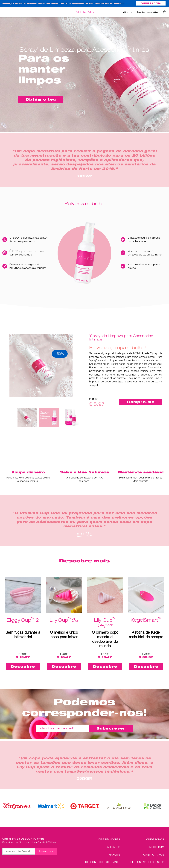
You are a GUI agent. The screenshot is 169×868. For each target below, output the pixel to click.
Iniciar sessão (148, 13)
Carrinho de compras (165, 12)
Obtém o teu (41, 99)
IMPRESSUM (156, 847)
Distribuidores (109, 839)
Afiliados (114, 847)
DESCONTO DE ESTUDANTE (103, 862)
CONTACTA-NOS (154, 855)
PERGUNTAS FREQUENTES (147, 862)
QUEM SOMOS (155, 839)
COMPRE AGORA (151, 4)
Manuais (114, 855)
